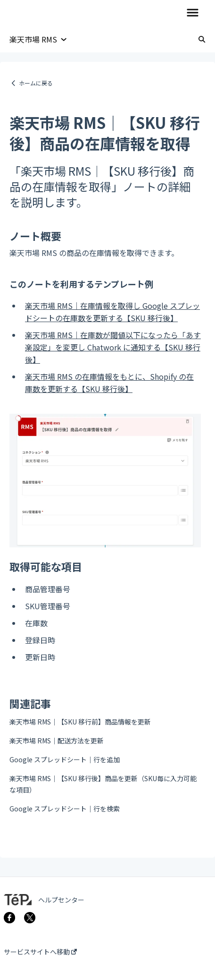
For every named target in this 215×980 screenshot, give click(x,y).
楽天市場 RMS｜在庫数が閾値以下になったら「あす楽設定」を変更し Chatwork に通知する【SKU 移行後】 (113, 347)
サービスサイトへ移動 (40, 952)
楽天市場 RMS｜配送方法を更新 (57, 741)
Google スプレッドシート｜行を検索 (65, 809)
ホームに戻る (36, 83)
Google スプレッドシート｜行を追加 (65, 759)
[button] (193, 13)
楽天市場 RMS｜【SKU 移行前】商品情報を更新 (80, 722)
